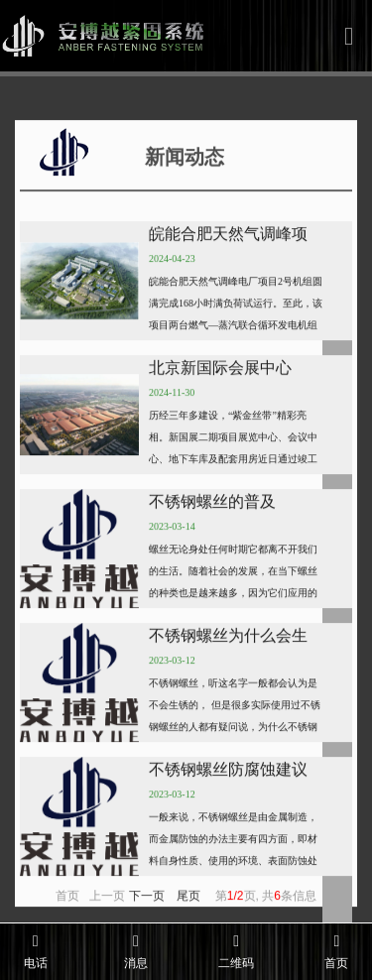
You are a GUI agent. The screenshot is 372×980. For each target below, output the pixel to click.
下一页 (147, 916)
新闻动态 (127, 172)
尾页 (188, 916)
